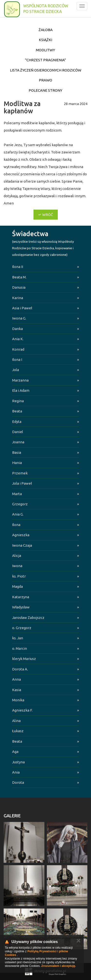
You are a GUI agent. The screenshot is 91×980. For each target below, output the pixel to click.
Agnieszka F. (22, 710)
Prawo (45, 80)
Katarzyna (21, 597)
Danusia (19, 287)
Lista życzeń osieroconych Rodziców (46, 70)
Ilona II (18, 267)
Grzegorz (20, 504)
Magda (17, 586)
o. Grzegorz (22, 628)
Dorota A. (20, 669)
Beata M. (19, 277)
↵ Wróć (46, 215)
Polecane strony (45, 90)
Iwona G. (19, 318)
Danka (17, 329)
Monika (18, 700)
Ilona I (17, 360)
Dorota (18, 782)
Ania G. (18, 514)
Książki (45, 40)
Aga (15, 752)
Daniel (18, 432)
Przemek (20, 473)
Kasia (17, 690)
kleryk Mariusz (24, 659)
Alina (16, 721)
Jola (16, 370)
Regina (18, 401)
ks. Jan (18, 638)
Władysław (21, 607)
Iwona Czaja (22, 545)
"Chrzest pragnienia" (45, 60)
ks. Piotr (19, 576)
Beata (17, 411)
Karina (18, 298)
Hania (17, 463)
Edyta (17, 422)
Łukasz (18, 731)
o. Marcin (20, 648)
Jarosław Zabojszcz (28, 618)
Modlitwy (45, 50)
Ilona (16, 525)
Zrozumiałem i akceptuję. (59, 966)
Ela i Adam (21, 390)
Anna (17, 679)
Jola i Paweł (22, 483)
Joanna (18, 442)
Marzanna (20, 380)
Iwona (17, 566)
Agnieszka (21, 535)
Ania (16, 772)
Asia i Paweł (22, 308)
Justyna (18, 762)
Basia (17, 452)
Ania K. (18, 339)
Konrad (18, 349)
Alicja (17, 556)
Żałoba (46, 30)
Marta (17, 494)
